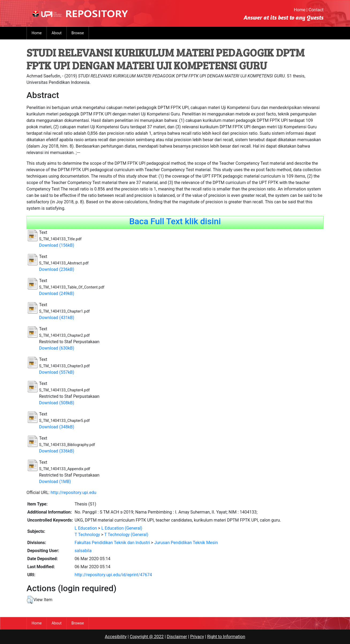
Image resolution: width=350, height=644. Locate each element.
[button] (30, 600)
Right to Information (226, 637)
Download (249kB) (57, 293)
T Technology (87, 535)
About (57, 33)
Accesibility (116, 637)
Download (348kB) (57, 427)
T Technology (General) (126, 535)
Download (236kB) (57, 269)
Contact (316, 10)
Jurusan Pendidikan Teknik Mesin (186, 543)
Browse (78, 33)
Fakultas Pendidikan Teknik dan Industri (112, 543)
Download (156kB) (57, 245)
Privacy (197, 637)
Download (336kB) (57, 451)
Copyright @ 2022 (147, 637)
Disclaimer (177, 637)
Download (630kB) (57, 348)
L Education (86, 528)
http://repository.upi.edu (73, 493)
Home (300, 10)
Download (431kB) (57, 318)
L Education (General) (122, 528)
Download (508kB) (57, 403)
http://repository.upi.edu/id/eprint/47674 (113, 575)
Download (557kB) (57, 372)
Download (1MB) (55, 482)
